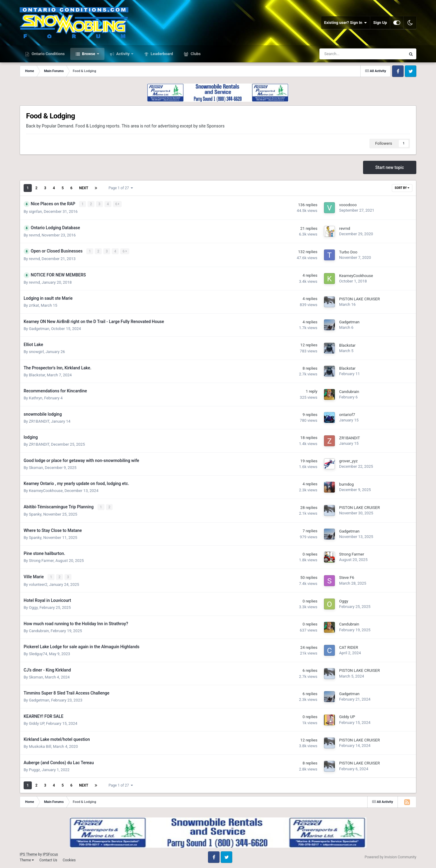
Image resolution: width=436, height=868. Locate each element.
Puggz (34, 769)
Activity (123, 54)
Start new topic (390, 167)
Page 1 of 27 (121, 188)
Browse (89, 54)
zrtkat (34, 305)
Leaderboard (161, 54)
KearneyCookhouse (356, 275)
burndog (346, 484)
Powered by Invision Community (390, 856)
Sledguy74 (38, 653)
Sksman (36, 467)
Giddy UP (36, 722)
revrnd (34, 235)
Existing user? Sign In (346, 23)
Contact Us (48, 859)
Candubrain (349, 391)
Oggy (33, 607)
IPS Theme (28, 853)
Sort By (402, 188)
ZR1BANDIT (39, 421)
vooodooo (348, 205)
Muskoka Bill (40, 746)
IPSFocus (50, 853)
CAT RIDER (348, 647)
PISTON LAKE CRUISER (359, 298)
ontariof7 (347, 414)
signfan (35, 211)
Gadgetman (39, 328)
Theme (27, 859)
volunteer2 (38, 583)
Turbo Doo (348, 252)
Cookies (69, 859)
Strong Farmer (41, 560)
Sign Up (380, 23)
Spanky (35, 514)
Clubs (195, 54)
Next (84, 188)
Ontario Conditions (48, 54)
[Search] (347, 54)
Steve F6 (347, 577)
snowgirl (36, 351)
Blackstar (347, 345)
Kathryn (36, 397)
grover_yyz (348, 461)
